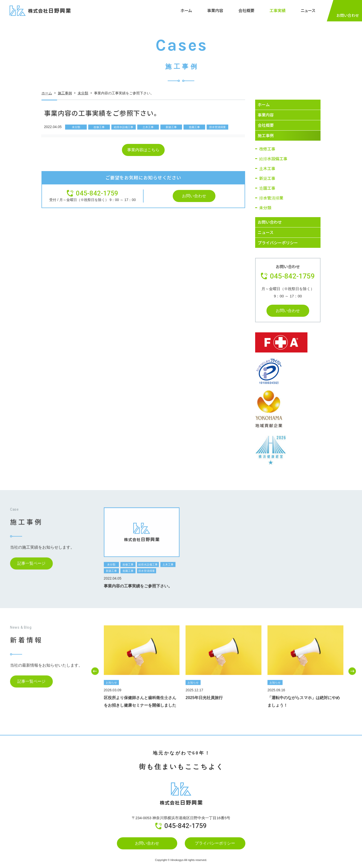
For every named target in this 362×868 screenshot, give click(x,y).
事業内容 (215, 10)
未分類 (83, 97)
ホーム (186, 10)
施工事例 (65, 97)
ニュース (308, 10)
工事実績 (278, 10)
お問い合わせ (147, 843)
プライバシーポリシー (215, 843)
